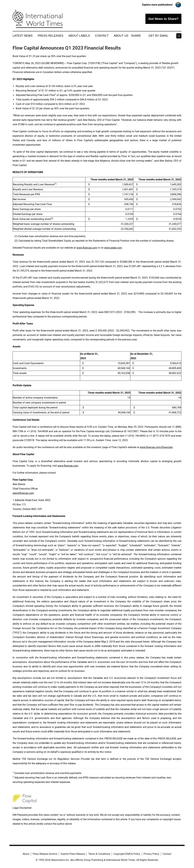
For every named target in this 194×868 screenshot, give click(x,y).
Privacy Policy (151, 854)
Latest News (23, 36)
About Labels (79, 36)
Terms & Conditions (99, 854)
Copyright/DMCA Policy (127, 854)
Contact (102, 36)
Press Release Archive (45, 854)
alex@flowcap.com (23, 493)
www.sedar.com (113, 248)
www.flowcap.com (87, 248)
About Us (121, 36)
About (26, 854)
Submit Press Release (73, 854)
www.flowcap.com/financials (156, 447)
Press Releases (50, 36)
